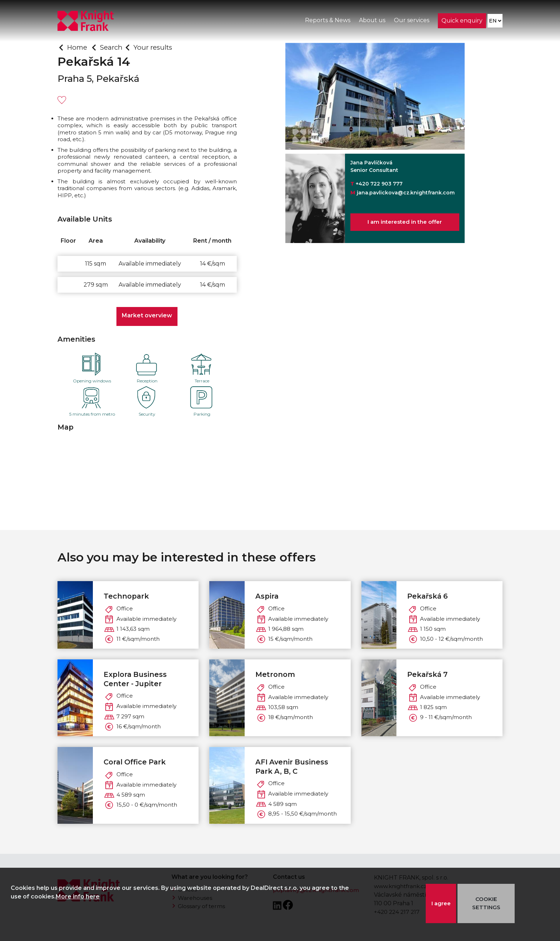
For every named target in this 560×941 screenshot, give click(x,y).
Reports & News (327, 21)
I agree (441, 903)
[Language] (495, 22)
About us (372, 21)
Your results (157, 47)
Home (78, 47)
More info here (78, 897)
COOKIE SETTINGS (487, 903)
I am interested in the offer (405, 222)
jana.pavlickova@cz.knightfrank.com (406, 193)
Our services (411, 21)
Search (114, 47)
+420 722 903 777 (379, 184)
